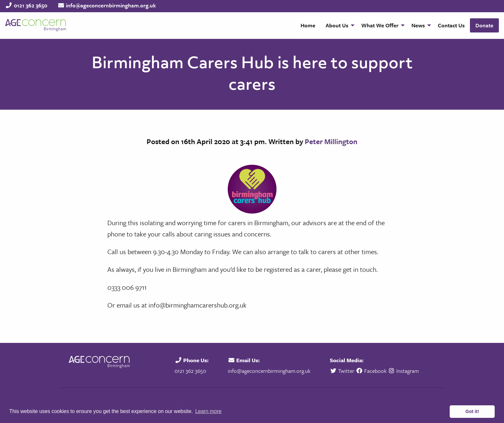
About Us (337, 25)
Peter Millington (331, 141)
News (418, 25)
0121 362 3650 (31, 5)
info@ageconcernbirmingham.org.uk (111, 5)
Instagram (404, 371)
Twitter (343, 371)
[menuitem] (308, 25)
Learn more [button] (208, 411)
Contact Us (451, 25)
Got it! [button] (472, 411)
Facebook (371, 371)
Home (308, 25)
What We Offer (380, 25)
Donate (484, 25)
